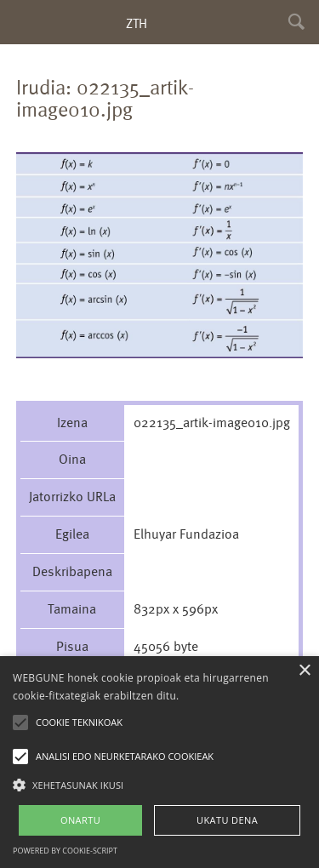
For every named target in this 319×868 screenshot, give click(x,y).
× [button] (304, 671)
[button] (159, 784)
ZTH (137, 23)
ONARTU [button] (80, 820)
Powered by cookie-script (65, 851)
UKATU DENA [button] (227, 820)
